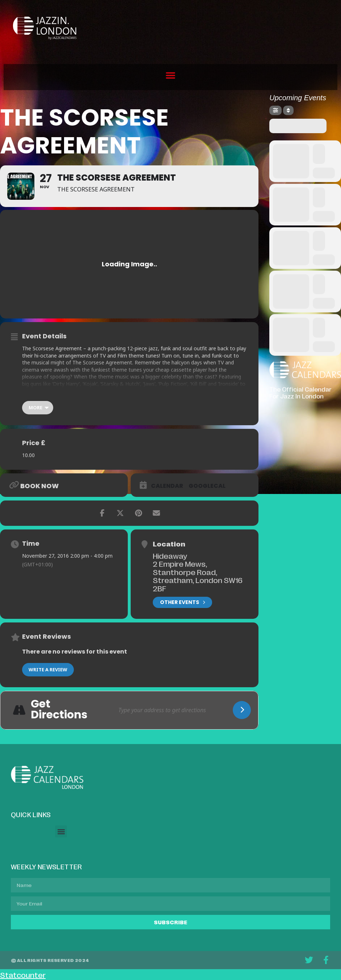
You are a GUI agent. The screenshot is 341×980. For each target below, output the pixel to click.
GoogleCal (207, 486)
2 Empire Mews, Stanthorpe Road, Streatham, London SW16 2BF (198, 576)
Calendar (167, 486)
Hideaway (170, 556)
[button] (170, 75)
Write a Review (48, 669)
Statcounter (23, 975)
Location (169, 544)
